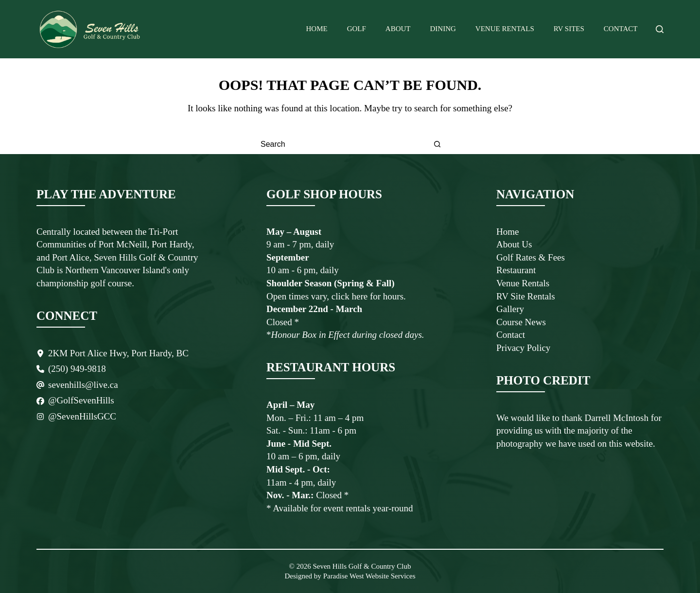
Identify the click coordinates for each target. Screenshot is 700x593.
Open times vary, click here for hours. (336, 296)
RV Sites (569, 29)
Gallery (510, 309)
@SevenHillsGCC (82, 416)
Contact (621, 29)
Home (317, 29)
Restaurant (516, 270)
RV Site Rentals (526, 296)
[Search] (660, 29)
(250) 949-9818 (77, 369)
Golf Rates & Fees (531, 257)
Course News (521, 322)
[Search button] (437, 144)
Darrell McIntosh (618, 418)
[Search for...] (340, 144)
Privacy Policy (523, 348)
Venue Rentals (505, 29)
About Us (514, 244)
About (398, 29)
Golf (357, 29)
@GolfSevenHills (81, 400)
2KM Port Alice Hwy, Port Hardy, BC (118, 353)
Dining (443, 29)
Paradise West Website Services (368, 576)
